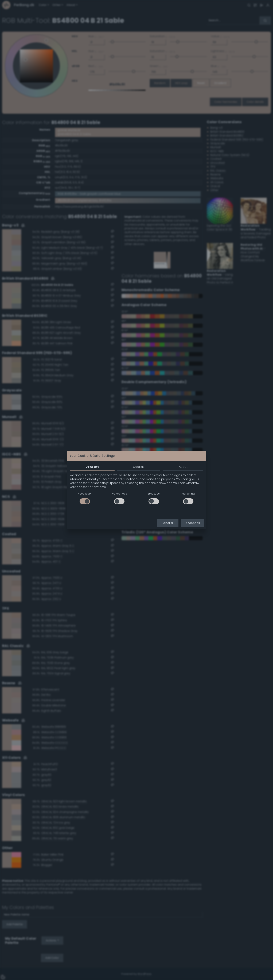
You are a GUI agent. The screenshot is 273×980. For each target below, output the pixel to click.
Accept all (193, 523)
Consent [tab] (92, 467)
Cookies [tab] (139, 467)
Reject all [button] (168, 523)
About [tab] (183, 467)
